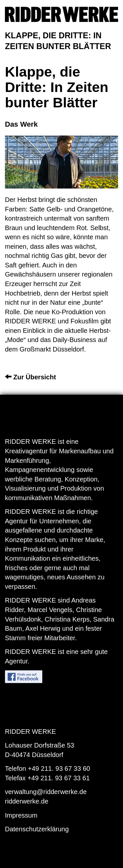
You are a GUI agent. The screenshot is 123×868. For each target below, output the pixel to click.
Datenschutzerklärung (37, 829)
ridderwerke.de (27, 801)
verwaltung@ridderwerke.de (46, 792)
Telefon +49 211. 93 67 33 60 (48, 769)
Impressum (21, 815)
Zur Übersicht (31, 377)
